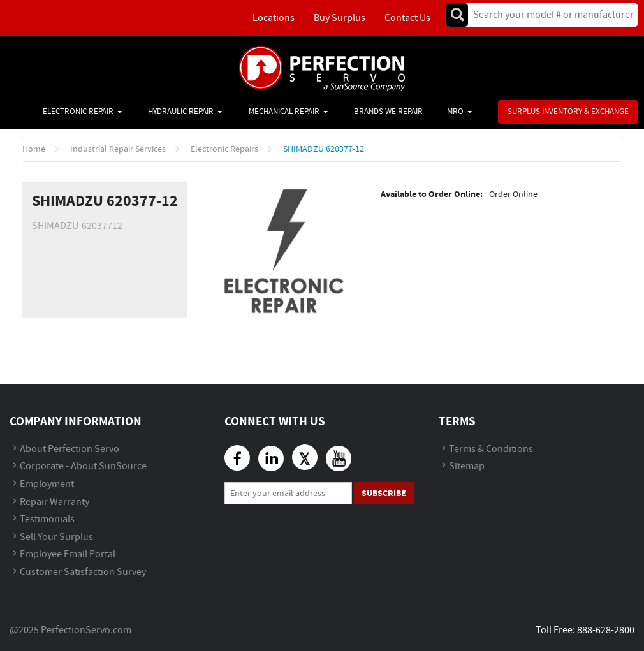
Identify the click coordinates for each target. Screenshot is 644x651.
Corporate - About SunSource (83, 466)
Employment (47, 484)
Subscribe (384, 493)
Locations (274, 18)
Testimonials (47, 519)
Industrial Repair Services (118, 149)
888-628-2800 (606, 630)
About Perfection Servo (70, 449)
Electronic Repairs (224, 149)
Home (34, 149)
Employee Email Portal (68, 554)
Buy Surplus (340, 18)
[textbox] (549, 15)
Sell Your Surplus (56, 537)
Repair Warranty (55, 502)
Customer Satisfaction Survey (83, 572)
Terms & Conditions (491, 449)
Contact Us (407, 18)
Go (457, 15)
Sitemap (467, 466)
